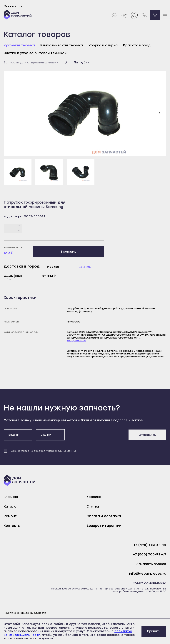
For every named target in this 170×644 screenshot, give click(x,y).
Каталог (11, 506)
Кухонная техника (19, 45)
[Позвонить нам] (145, 15)
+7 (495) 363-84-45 (150, 545)
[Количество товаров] (13, 228)
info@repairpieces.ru (148, 574)
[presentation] (96, 437)
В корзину (69, 252)
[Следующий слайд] (159, 113)
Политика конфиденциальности (25, 613)
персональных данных (62, 451)
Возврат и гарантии (104, 526)
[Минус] (19, 231)
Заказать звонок (151, 564)
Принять (154, 631)
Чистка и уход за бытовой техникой (35, 53)
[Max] (134, 15)
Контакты (12, 526)
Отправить (147, 435)
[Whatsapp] (114, 15)
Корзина (94, 497)
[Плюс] (19, 226)
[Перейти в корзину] (155, 15)
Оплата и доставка (104, 516)
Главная (11, 497)
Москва (14, 6)
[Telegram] (124, 15)
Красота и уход (137, 45)
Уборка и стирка (103, 45)
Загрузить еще (76, 340)
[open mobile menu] (165, 15)
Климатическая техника (62, 45)
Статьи (93, 506)
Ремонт (10, 516)
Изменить (85, 267)
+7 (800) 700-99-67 (150, 554)
